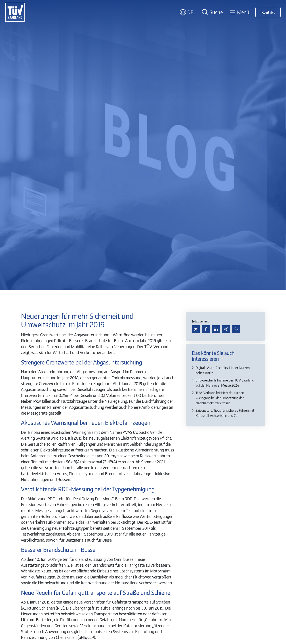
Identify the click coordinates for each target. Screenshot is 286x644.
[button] (196, 329)
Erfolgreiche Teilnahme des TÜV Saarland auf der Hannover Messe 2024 (225, 383)
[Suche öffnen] (212, 12)
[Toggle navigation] (239, 12)
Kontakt (268, 12)
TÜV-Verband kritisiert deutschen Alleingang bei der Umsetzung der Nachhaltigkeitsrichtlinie (220, 398)
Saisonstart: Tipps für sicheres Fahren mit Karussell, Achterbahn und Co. (225, 413)
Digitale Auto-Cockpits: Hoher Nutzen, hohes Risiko (223, 370)
